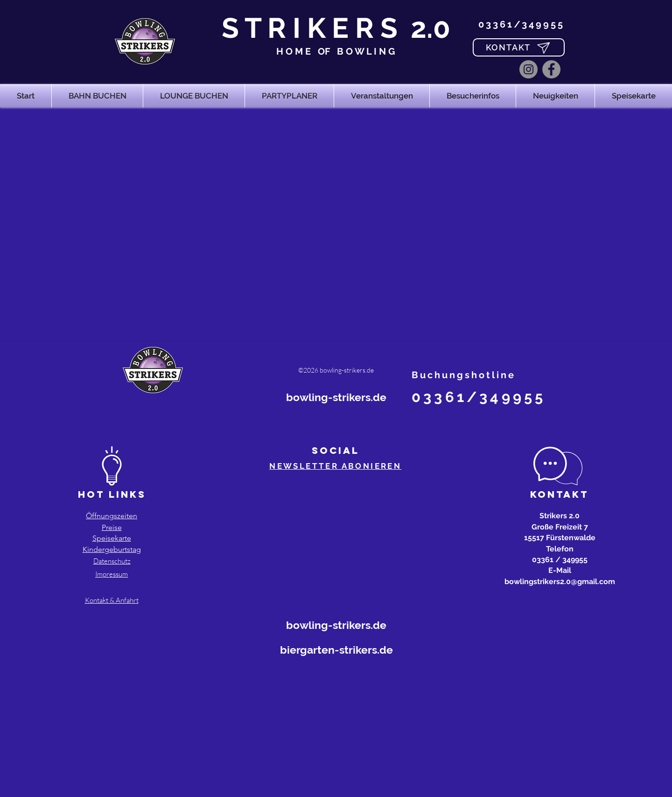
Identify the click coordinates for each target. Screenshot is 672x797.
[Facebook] (551, 69)
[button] (97, 96)
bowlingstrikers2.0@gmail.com (560, 582)
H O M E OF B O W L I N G (336, 51)
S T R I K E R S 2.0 (336, 28)
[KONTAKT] (519, 47)
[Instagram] (528, 69)
